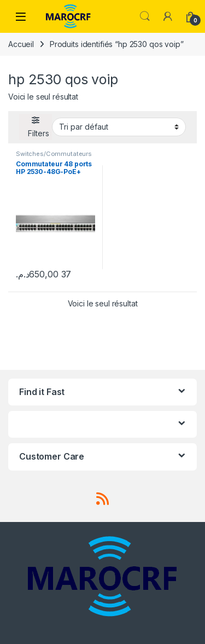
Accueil (21, 44)
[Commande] (119, 127)
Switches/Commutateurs (54, 154)
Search (145, 16)
